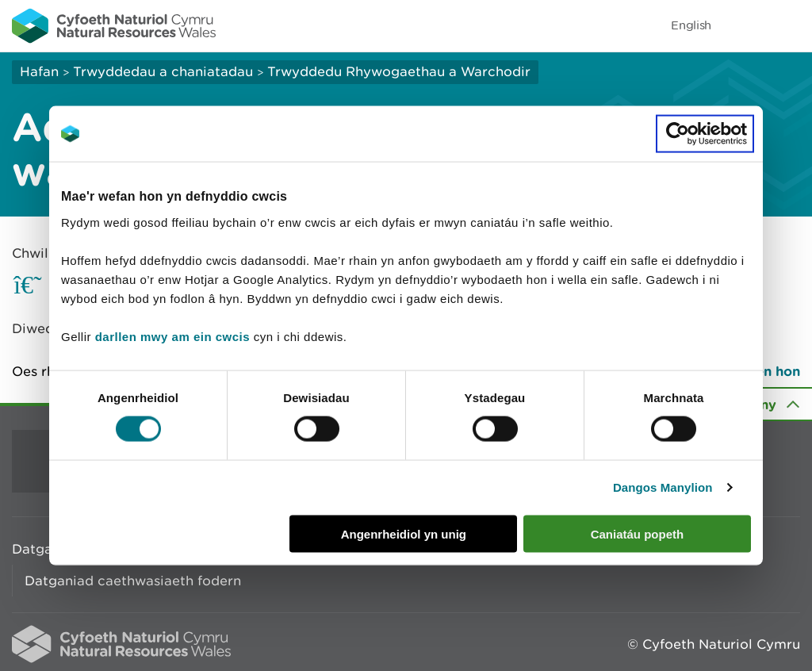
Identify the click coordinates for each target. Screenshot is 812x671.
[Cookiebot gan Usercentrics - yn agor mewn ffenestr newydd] (705, 134)
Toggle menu (790, 25)
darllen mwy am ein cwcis (172, 336)
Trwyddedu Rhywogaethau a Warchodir (399, 71)
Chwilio (36, 253)
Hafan (39, 71)
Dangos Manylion (663, 487)
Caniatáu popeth (638, 533)
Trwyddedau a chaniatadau (163, 71)
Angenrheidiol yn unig (404, 533)
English (691, 25)
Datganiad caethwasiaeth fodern (133, 581)
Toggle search (745, 25)
